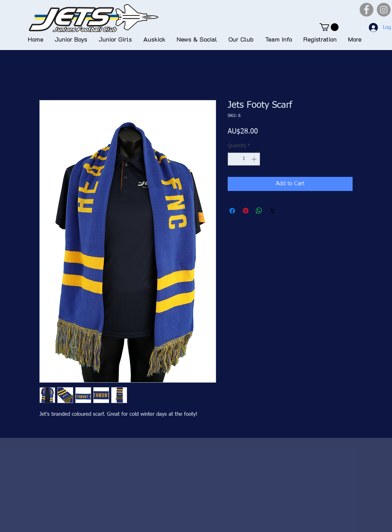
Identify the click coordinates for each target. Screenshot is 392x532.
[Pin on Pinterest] (246, 211)
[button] (329, 27)
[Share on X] (272, 211)
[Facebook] (366, 10)
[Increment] (255, 159)
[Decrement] (233, 159)
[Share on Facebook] (232, 211)
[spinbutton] (244, 159)
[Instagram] (384, 10)
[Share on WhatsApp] (259, 211)
